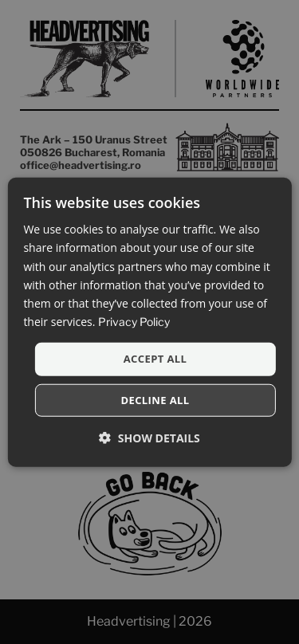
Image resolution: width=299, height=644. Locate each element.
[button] (149, 437)
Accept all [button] (155, 359)
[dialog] (149, 322)
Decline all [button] (155, 399)
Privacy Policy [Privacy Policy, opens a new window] (134, 322)
